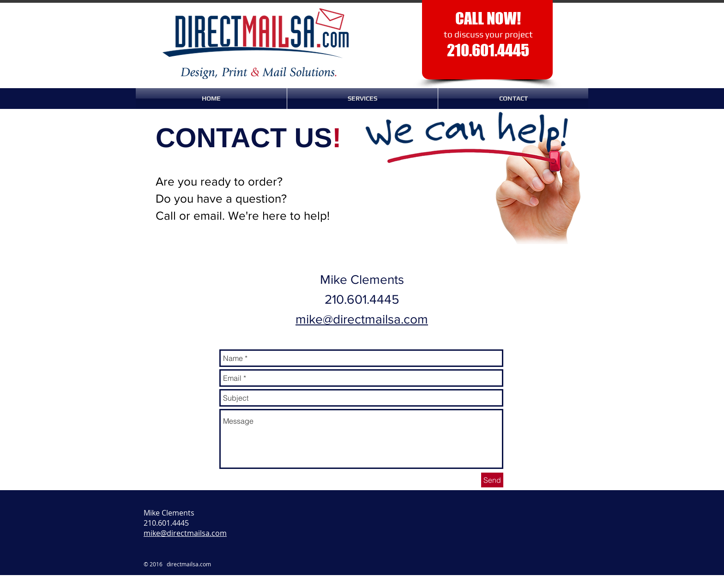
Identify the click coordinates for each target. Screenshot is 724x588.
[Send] (492, 480)
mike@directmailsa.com (362, 319)
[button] (362, 99)
